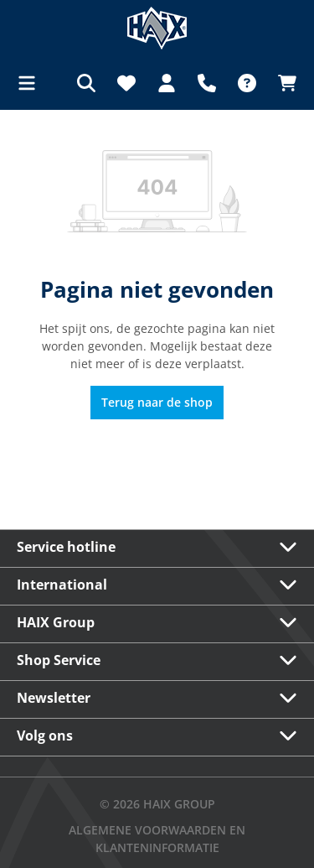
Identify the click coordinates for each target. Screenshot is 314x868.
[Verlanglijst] (126, 83)
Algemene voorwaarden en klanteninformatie (157, 839)
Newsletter (54, 698)
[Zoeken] (86, 83)
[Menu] (32, 83)
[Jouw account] (167, 83)
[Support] (207, 83)
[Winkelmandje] (282, 83)
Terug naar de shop (157, 402)
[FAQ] (247, 83)
